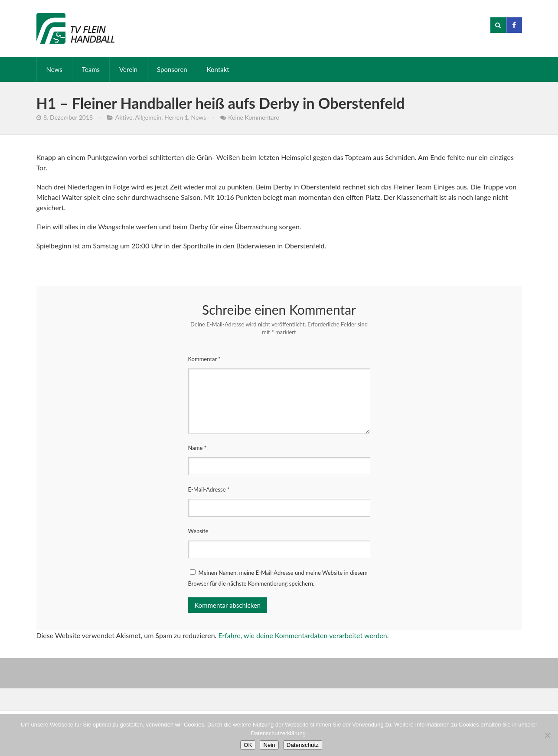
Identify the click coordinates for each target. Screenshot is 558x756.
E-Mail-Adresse (209, 489)
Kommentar (204, 359)
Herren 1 (176, 117)
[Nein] (547, 735)
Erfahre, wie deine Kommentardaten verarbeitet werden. (303, 635)
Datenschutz (303, 745)
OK (248, 745)
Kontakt (218, 69)
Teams (91, 69)
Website (198, 531)
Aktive (124, 117)
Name (197, 448)
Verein (128, 69)
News (54, 69)
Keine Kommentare (253, 117)
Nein (269, 745)
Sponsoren (172, 69)
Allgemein (148, 117)
